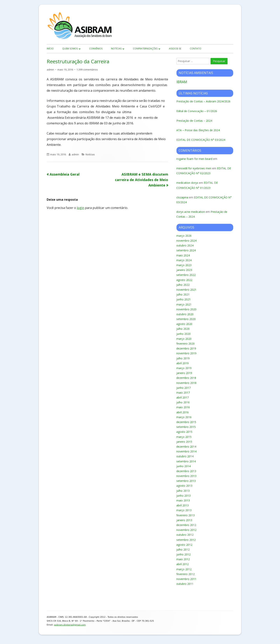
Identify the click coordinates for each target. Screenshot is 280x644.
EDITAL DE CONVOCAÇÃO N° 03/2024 (201, 140)
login (80, 208)
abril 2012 (182, 564)
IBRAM (182, 82)
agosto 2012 (184, 545)
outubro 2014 (185, 456)
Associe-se (175, 49)
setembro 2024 (186, 250)
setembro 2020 (186, 319)
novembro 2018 (186, 383)
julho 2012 (183, 549)
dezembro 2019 (186, 348)
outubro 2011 (185, 584)
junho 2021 (183, 299)
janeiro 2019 (184, 373)
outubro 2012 (185, 535)
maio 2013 (183, 500)
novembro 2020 (186, 309)
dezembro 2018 (186, 378)
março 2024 (184, 260)
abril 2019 (182, 363)
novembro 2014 (186, 451)
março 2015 (184, 437)
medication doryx (187, 183)
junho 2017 (183, 388)
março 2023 (184, 265)
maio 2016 (183, 407)
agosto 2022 (184, 280)
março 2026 (184, 236)
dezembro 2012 (186, 525)
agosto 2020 (184, 324)
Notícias (116, 49)
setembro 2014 (186, 461)
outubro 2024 (185, 245)
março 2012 (184, 569)
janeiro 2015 (184, 442)
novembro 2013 (186, 476)
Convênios (96, 49)
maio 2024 (183, 255)
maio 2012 (183, 559)
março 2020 (184, 339)
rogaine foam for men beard (194, 159)
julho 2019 (183, 358)
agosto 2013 (184, 486)
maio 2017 (183, 393)
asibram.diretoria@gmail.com (70, 625)
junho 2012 (183, 554)
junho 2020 (183, 334)
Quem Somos (70, 49)
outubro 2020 (185, 314)
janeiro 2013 (184, 520)
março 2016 (184, 417)
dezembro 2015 (186, 422)
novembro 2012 (186, 530)
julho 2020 (183, 329)
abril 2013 (182, 505)
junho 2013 (183, 496)
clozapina (182, 197)
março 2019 (184, 368)
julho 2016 (183, 402)
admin (50, 70)
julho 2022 (183, 285)
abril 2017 (182, 397)
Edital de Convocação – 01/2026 (197, 111)
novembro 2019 (186, 353)
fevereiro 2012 (185, 574)
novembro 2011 (186, 579)
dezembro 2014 (186, 446)
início (50, 49)
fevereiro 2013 (185, 515)
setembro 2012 (186, 540)
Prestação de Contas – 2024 (194, 121)
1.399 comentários (87, 70)
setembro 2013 (186, 481)
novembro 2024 (186, 241)
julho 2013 (183, 491)
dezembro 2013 (186, 471)
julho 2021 (183, 294)
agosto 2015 (184, 432)
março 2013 (184, 510)
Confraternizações (145, 49)
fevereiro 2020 (185, 344)
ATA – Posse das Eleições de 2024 (198, 130)
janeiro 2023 (184, 270)
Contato (196, 49)
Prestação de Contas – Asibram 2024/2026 (203, 101)
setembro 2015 (186, 427)
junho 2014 (183, 466)
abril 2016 (182, 412)
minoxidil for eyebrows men (194, 168)
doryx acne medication (191, 212)
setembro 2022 (186, 275)
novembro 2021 (186, 290)
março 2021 (184, 304)
